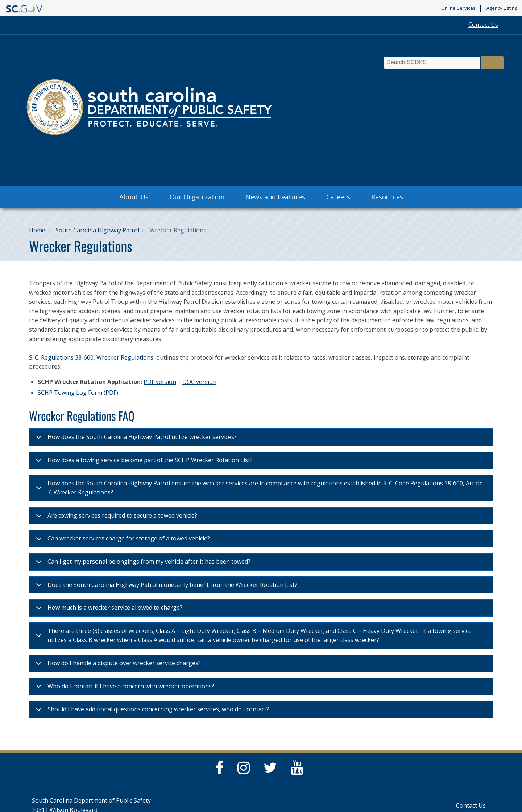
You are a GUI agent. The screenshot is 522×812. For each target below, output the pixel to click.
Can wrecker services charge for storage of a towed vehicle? (122, 541)
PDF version (160, 382)
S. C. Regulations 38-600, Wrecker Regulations (91, 357)
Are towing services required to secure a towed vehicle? (115, 518)
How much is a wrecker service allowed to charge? (108, 610)
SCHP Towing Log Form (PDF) (78, 393)
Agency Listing (502, 8)
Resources (387, 197)
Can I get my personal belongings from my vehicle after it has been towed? (142, 564)
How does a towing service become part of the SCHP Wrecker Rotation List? (143, 462)
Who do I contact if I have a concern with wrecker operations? (124, 689)
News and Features (275, 197)
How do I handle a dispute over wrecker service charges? (117, 665)
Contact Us (483, 25)
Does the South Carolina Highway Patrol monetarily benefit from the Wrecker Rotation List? (165, 587)
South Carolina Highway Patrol (97, 230)
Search (492, 63)
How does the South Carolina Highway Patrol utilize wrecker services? (135, 439)
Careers (338, 197)
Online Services (458, 8)
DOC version (199, 382)
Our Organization (197, 197)
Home (37, 230)
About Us (134, 197)
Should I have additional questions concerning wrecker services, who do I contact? (151, 711)
